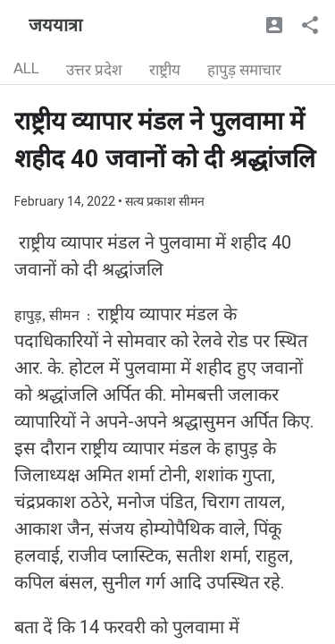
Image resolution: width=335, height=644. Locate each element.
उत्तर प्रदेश (94, 70)
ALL (26, 68)
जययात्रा (55, 25)
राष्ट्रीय (165, 70)
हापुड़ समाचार (244, 70)
